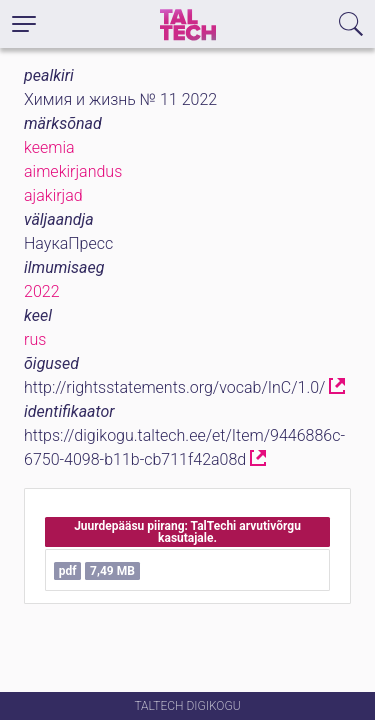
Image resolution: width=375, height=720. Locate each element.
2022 (42, 291)
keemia (49, 147)
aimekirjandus (73, 171)
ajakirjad (53, 195)
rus (35, 339)
